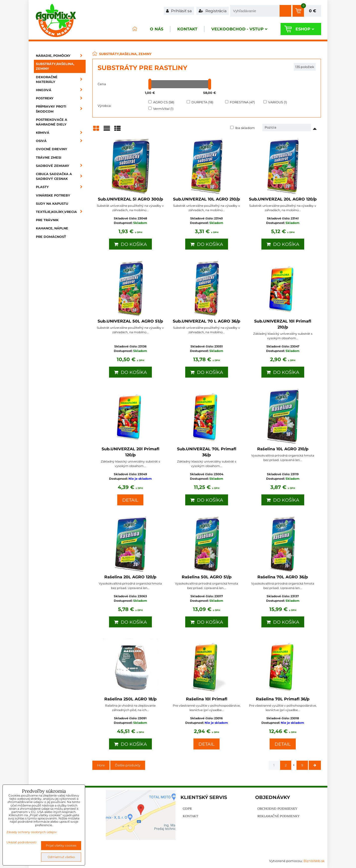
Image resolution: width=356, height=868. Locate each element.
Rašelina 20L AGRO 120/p (130, 577)
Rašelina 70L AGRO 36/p (283, 577)
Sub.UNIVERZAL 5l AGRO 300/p (130, 199)
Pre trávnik (47, 220)
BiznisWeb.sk (314, 861)
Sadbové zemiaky (61, 166)
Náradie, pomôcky (61, 56)
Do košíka (130, 244)
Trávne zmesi (49, 158)
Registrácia (213, 11)
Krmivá (61, 133)
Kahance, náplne (52, 228)
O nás (157, 29)
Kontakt (187, 29)
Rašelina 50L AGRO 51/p (207, 577)
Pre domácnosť (51, 237)
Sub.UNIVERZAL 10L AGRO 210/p (207, 199)
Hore (101, 765)
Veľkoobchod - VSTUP (239, 29)
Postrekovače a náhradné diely (52, 122)
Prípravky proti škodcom (61, 109)
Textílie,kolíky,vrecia (61, 212)
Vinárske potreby (53, 195)
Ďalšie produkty (128, 765)
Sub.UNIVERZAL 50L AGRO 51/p (130, 321)
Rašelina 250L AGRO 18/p (130, 699)
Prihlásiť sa (179, 11)
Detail (130, 500)
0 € (313, 11)
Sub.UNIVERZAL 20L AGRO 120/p (283, 199)
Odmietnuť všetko (61, 857)
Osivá (61, 141)
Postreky (61, 98)
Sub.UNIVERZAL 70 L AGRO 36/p (207, 321)
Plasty (61, 187)
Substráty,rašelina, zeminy (55, 66)
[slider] (150, 84)
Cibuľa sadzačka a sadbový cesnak (61, 176)
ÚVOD (135, 29)
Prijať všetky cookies (61, 845)
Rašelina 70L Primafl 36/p (283, 699)
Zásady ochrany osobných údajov (32, 832)
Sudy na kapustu (52, 204)
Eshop (305, 29)
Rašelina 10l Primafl (207, 699)
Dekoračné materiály (61, 79)
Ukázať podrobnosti (21, 842)
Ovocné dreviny (52, 149)
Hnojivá (61, 90)
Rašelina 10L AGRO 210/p (283, 449)
